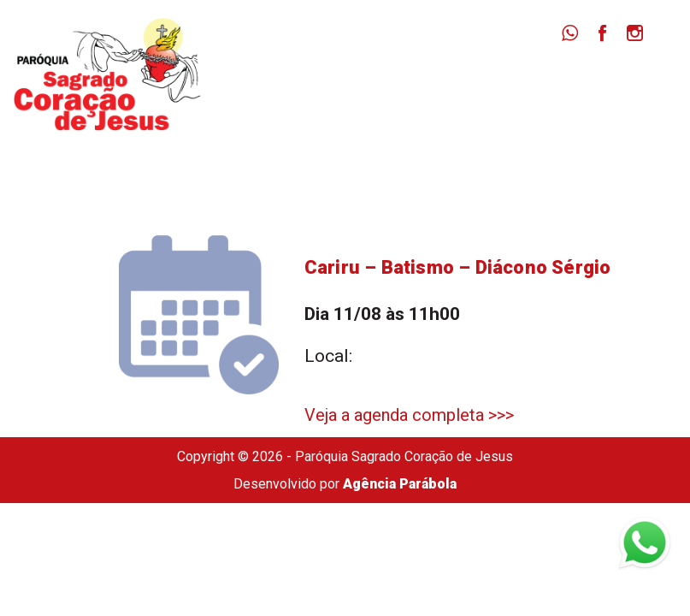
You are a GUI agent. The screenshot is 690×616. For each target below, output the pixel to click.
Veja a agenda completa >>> (409, 415)
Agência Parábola (400, 484)
